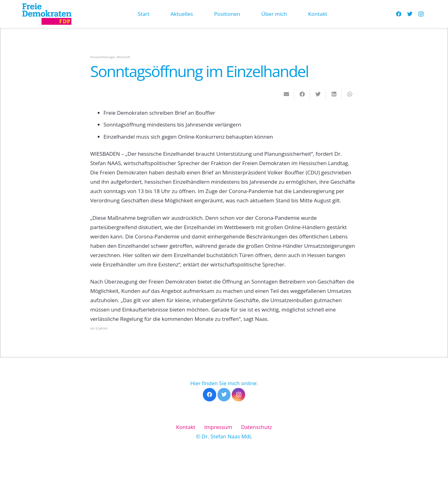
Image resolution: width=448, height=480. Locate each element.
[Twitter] (410, 14)
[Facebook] (399, 14)
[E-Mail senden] (286, 94)
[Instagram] (421, 14)
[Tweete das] (318, 94)
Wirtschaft (124, 57)
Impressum (218, 427)
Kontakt (186, 427)
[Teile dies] (302, 94)
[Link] (47, 14)
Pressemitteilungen (103, 57)
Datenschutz (257, 427)
